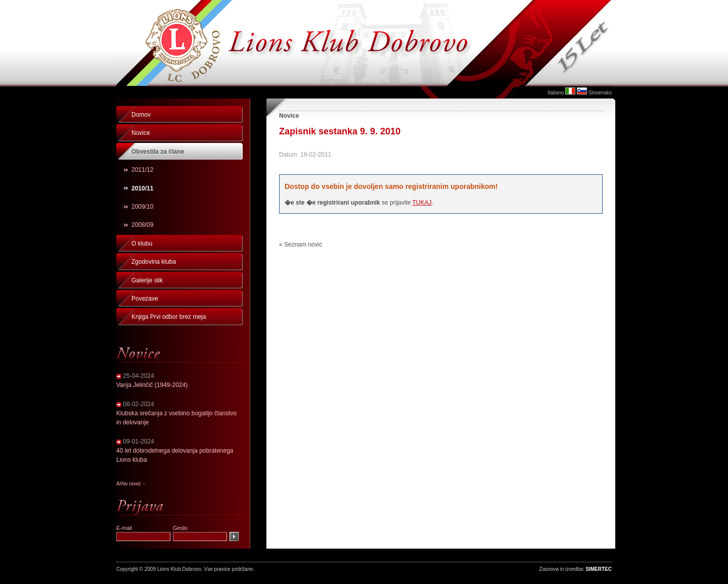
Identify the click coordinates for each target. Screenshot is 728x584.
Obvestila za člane (158, 152)
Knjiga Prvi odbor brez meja (169, 317)
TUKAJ (422, 203)
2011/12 (142, 170)
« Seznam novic (301, 245)
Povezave (145, 299)
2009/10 (142, 207)
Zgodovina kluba (154, 262)
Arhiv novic (129, 484)
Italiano (556, 93)
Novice (141, 133)
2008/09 (142, 225)
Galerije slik (147, 280)
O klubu (142, 244)
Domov (141, 115)
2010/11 (142, 188)
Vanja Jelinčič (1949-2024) (152, 385)
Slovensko (600, 93)
